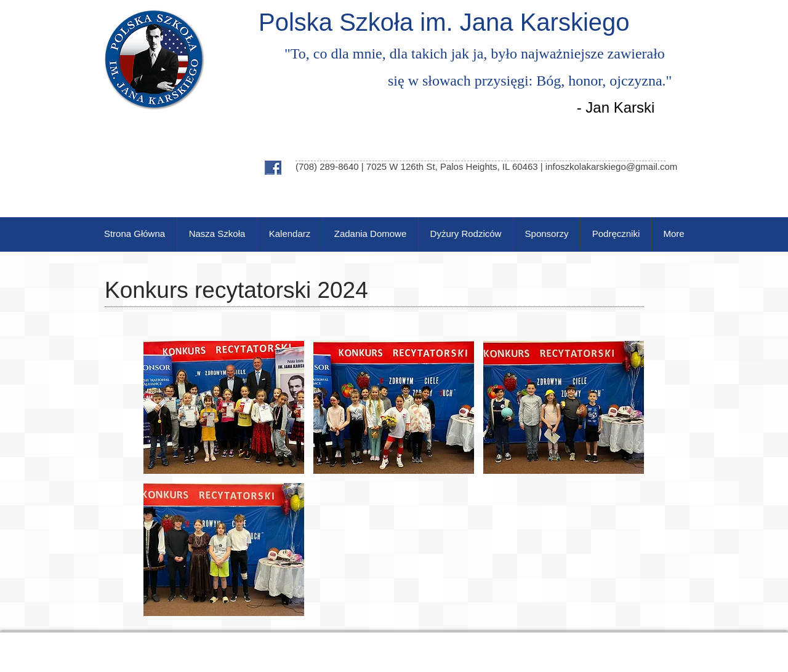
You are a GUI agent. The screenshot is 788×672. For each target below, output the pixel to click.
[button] (224, 407)
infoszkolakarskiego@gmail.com (611, 166)
